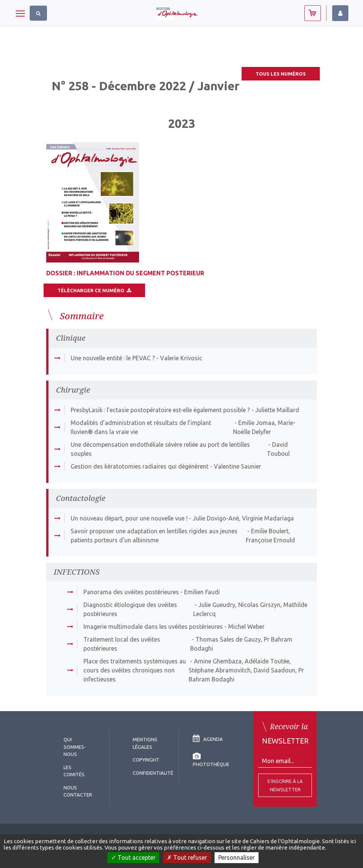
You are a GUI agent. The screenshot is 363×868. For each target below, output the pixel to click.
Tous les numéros (281, 74)
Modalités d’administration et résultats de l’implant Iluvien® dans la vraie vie (141, 427)
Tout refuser (187, 857)
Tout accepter (133, 857)
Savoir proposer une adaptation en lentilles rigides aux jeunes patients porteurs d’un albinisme (154, 536)
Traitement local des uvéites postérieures (122, 644)
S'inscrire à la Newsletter (285, 785)
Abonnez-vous (313, 13)
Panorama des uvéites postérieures (131, 592)
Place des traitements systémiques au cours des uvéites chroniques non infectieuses (135, 670)
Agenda (208, 739)
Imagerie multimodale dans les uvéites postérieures (153, 627)
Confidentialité (153, 773)
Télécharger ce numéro (94, 290)
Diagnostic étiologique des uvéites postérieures (130, 609)
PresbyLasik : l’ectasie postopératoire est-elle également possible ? (160, 410)
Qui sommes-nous (75, 747)
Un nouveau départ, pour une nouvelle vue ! (129, 518)
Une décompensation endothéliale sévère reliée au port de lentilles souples (160, 449)
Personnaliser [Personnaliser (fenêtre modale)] (237, 857)
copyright (146, 760)
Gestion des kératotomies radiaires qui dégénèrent (140, 466)
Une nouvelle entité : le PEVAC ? (113, 358)
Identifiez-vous (340, 13)
